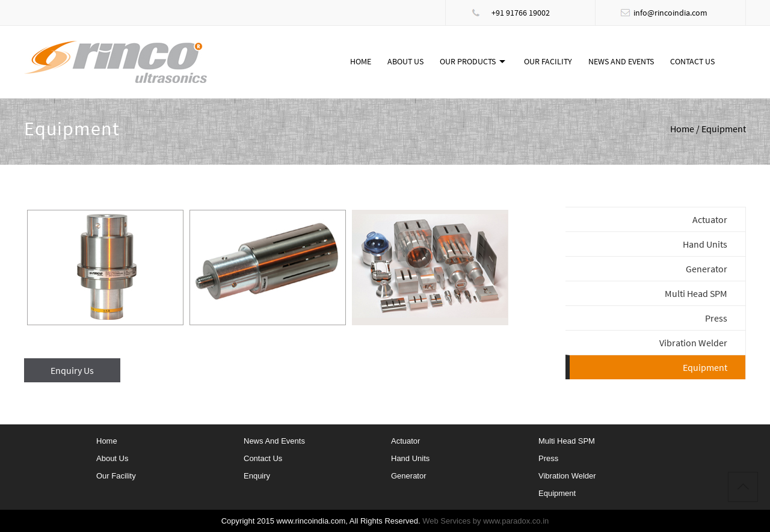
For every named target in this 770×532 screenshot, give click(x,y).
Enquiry (257, 476)
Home (361, 61)
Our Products (468, 61)
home (107, 441)
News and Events (621, 61)
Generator (707, 269)
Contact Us (692, 61)
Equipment (557, 493)
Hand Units (705, 244)
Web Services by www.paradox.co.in (485, 521)
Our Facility (548, 61)
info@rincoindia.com (670, 13)
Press (716, 318)
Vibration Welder (693, 343)
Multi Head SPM (696, 293)
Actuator (710, 219)
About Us (405, 61)
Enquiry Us (72, 370)
